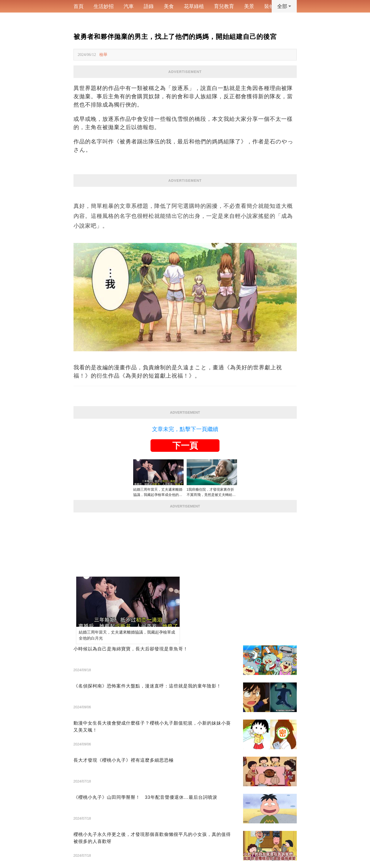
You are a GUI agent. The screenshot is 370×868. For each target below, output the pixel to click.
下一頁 (185, 446)
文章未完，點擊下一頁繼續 (185, 429)
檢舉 (103, 55)
